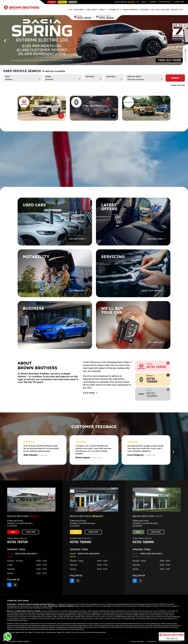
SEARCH (175, 78)
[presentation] (5, 41)
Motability (114, 10)
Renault (62, 2)
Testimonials (165, 2)
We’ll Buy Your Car (160, 10)
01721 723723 (84, 18)
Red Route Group (174, 641)
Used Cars (91, 10)
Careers (153, 2)
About (144, 2)
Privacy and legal (137, 641)
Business (145, 10)
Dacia (73, 2)
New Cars (79, 10)
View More (90, 393)
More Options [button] (178, 85)
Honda (52, 2)
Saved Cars (179, 2)
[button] (185, 49)
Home (70, 10)
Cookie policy (152, 641)
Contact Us (176, 10)
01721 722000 (106, 18)
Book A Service (130, 10)
